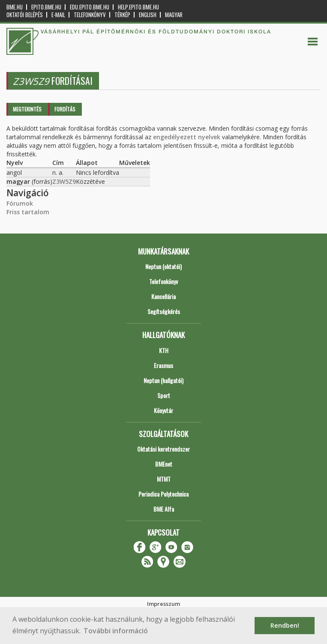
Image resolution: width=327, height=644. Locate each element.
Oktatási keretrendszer (163, 449)
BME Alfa (164, 509)
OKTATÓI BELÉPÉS (25, 15)
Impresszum (163, 604)
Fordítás (65, 109)
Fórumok (20, 203)
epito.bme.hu (46, 7)
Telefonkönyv (90, 15)
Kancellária (163, 296)
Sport (164, 395)
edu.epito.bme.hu (90, 7)
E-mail (58, 15)
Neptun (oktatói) (163, 266)
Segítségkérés (164, 311)
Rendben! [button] (285, 625)
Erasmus (163, 365)
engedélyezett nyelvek (187, 137)
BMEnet (164, 464)
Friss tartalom (28, 212)
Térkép (122, 15)
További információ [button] (116, 631)
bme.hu (15, 7)
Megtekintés (27, 109)
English (148, 15)
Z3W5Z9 (64, 181)
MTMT (164, 479)
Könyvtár (163, 410)
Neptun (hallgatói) (163, 380)
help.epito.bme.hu (138, 7)
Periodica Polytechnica (163, 494)
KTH (164, 350)
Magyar (174, 15)
